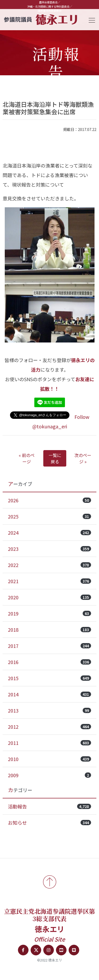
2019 (49, 613)
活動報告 (49, 806)
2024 (49, 533)
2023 (49, 549)
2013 (49, 710)
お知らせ (49, 823)
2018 (49, 630)
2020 (49, 597)
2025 (49, 516)
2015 (49, 678)
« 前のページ (27, 458)
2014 (49, 694)
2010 (49, 759)
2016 (49, 662)
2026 (49, 500)
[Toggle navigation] (90, 19)
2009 (49, 775)
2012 (49, 727)
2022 (49, 565)
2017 (49, 646)
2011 (49, 743)
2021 (49, 581)
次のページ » (83, 458)
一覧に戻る (55, 458)
